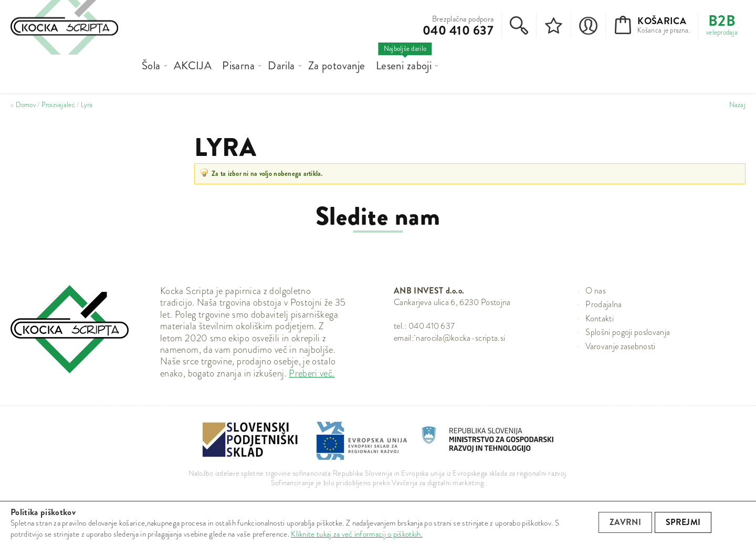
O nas (596, 291)
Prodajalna (603, 304)
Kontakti (600, 318)
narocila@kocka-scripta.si (460, 338)
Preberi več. (312, 373)
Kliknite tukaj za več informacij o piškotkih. (357, 534)
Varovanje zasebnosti (620, 346)
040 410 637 (458, 30)
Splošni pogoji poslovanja (628, 332)
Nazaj (737, 105)
